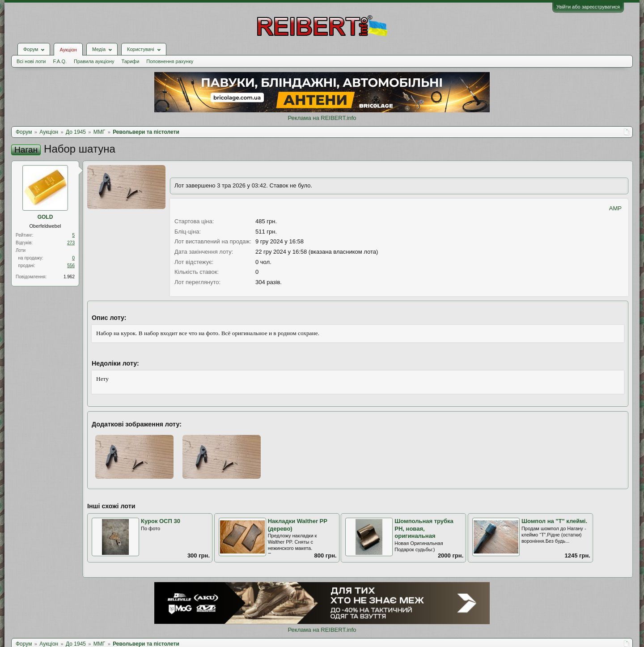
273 (71, 243)
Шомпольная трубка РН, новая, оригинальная (424, 528)
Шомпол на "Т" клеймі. (554, 521)
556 (71, 266)
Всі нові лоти (31, 61)
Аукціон (68, 50)
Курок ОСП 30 (161, 521)
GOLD (45, 217)
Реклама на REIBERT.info (322, 118)
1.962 (69, 277)
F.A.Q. (60, 61)
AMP (615, 208)
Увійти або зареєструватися (588, 7)
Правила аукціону (94, 61)
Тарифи (131, 61)
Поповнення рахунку (170, 61)
